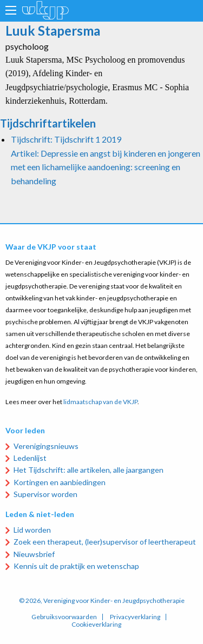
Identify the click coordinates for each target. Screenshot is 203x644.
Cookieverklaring (96, 625)
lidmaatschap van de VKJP (100, 402)
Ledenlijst (30, 458)
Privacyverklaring (135, 617)
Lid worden (32, 530)
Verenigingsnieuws (46, 446)
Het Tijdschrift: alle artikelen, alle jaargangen (89, 470)
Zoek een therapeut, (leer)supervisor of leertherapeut (105, 542)
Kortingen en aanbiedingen (60, 482)
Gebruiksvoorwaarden (64, 617)
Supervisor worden (45, 494)
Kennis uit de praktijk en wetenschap (76, 566)
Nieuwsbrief (34, 554)
